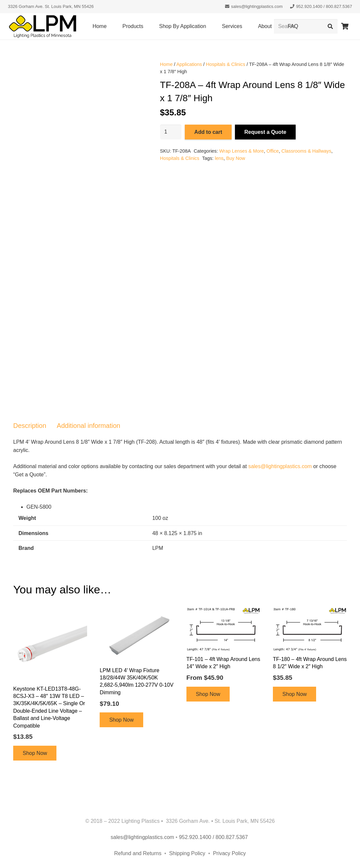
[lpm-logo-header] (43, 27)
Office (272, 151)
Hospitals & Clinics (226, 64)
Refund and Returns (138, 853)
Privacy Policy (229, 853)
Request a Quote (265, 132)
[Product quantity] (171, 132)
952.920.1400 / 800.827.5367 (214, 837)
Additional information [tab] (88, 426)
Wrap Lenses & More (242, 151)
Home (166, 64)
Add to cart (208, 132)
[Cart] (345, 26)
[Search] (330, 27)
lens (219, 158)
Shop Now (35, 753)
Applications (189, 64)
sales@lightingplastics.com (280, 466)
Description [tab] (30, 426)
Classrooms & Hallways (306, 151)
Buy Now (236, 158)
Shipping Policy (188, 853)
